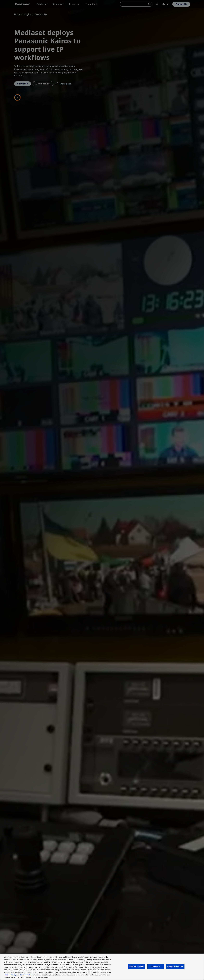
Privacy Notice (26, 975)
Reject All (156, 966)
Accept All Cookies (175, 966)
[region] (102, 967)
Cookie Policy (10, 975)
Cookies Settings (137, 966)
